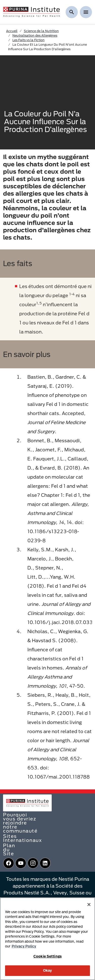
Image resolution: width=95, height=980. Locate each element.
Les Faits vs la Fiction (29, 40)
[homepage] (31, 12)
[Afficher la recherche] (72, 12)
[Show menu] (86, 12)
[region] (48, 939)
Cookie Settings (48, 956)
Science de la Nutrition (41, 31)
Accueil (12, 31)
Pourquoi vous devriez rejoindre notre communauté (20, 823)
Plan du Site (9, 849)
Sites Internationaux (22, 838)
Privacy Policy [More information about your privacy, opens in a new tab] (24, 946)
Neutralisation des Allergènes (35, 35)
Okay (48, 970)
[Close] (89, 905)
